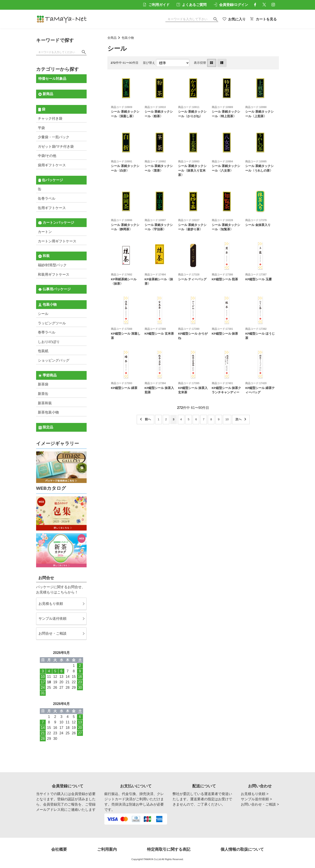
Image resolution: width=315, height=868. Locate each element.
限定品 (46, 427)
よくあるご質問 (192, 5)
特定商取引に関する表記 (169, 849)
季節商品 (47, 375)
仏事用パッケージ (54, 289)
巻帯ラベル (47, 332)
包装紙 (43, 351)
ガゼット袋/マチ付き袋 (56, 146)
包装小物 (128, 38)
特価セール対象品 (52, 79)
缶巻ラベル (47, 198)
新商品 (46, 94)
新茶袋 (43, 384)
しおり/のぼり (49, 342)
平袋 (41, 128)
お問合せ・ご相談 (52, 633)
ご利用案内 (107, 849)
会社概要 (59, 849)
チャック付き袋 (50, 118)
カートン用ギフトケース (57, 241)
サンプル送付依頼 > (256, 799)
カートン (45, 232)
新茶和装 (45, 403)
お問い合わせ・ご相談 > (260, 804)
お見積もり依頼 (51, 604)
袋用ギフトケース (52, 165)
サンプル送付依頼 (52, 619)
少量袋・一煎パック (54, 137)
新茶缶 (43, 394)
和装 (44, 256)
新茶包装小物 (48, 412)
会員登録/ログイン (231, 5)
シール (43, 314)
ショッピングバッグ (54, 360)
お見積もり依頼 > (255, 794)
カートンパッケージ (56, 223)
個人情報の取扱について (242, 849)
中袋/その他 (47, 156)
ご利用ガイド (156, 5)
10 (227, 419)
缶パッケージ (51, 180)
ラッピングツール (52, 323)
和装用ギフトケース (54, 274)
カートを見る (263, 19)
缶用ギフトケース (52, 208)
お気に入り (234, 19)
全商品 (112, 38)
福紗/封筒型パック (52, 265)
